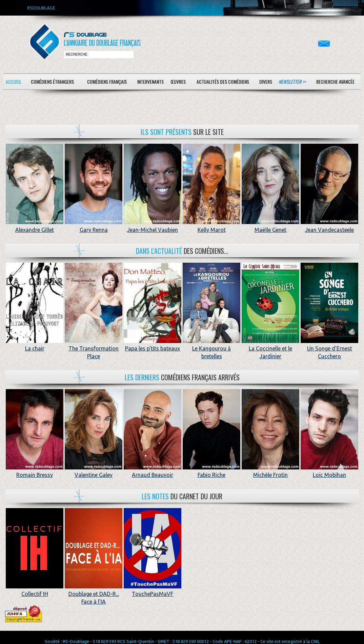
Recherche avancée (335, 82)
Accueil (14, 82)
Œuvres (178, 82)
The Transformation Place (94, 349)
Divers (266, 82)
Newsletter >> (292, 82)
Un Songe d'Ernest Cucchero (329, 349)
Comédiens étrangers (52, 82)
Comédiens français (107, 82)
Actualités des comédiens (223, 82)
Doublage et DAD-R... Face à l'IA (94, 594)
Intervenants (150, 82)
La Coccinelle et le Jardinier (270, 349)
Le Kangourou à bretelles (211, 349)
